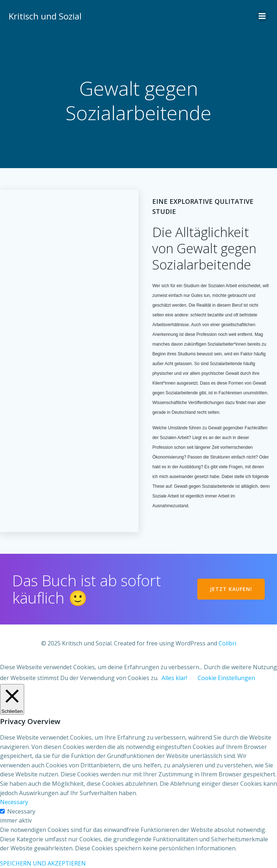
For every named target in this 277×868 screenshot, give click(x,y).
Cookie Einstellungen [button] (226, 678)
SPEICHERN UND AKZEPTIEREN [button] (43, 863)
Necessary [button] (14, 802)
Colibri (227, 643)
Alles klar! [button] (174, 678)
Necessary (21, 811)
